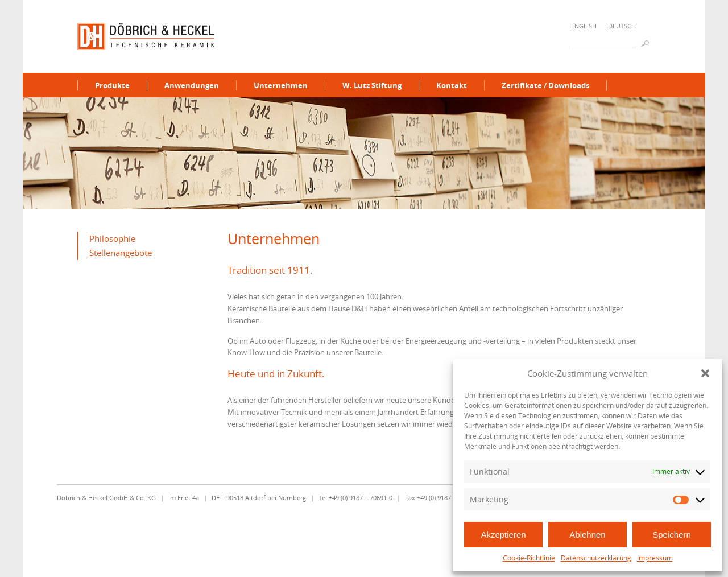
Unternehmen (281, 85)
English (584, 26)
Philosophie (112, 238)
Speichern (672, 535)
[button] (705, 373)
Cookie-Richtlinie (529, 558)
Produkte (112, 85)
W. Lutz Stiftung (372, 85)
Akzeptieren (503, 535)
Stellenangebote (121, 253)
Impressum (655, 558)
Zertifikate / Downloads (545, 85)
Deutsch (622, 26)
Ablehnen (587, 535)
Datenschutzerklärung (596, 558)
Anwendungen (192, 85)
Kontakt (452, 85)
